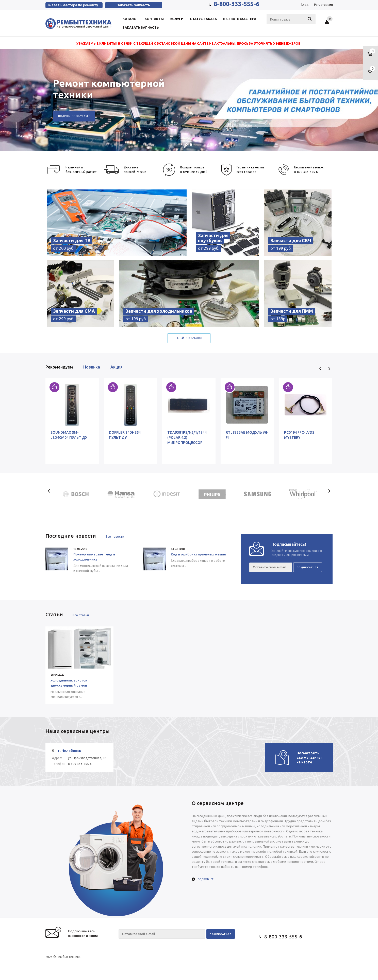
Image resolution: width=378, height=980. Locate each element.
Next (329, 369)
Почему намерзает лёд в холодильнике (94, 557)
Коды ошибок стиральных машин (198, 554)
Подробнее (206, 879)
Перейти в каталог (189, 338)
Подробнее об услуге (74, 116)
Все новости (115, 537)
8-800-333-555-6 (236, 4)
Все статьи (81, 615)
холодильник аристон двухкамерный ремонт (70, 683)
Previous (321, 369)
